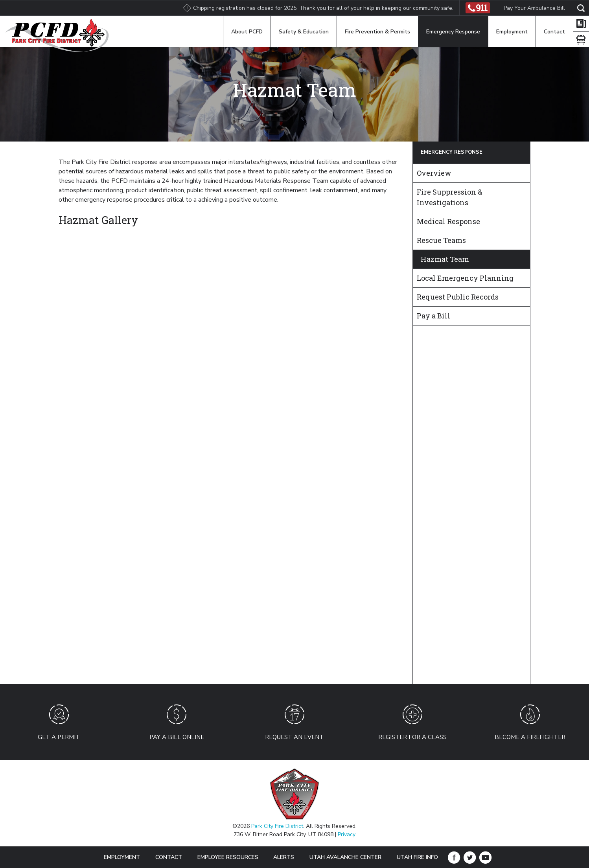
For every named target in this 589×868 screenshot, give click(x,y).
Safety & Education (304, 32)
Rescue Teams (441, 240)
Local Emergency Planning (465, 278)
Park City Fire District (277, 826)
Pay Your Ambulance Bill (534, 8)
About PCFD (247, 32)
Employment (512, 32)
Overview (434, 173)
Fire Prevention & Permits (377, 32)
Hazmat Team (445, 259)
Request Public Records (458, 297)
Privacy (347, 834)
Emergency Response (453, 32)
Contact (554, 32)
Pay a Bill (433, 316)
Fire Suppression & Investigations (450, 197)
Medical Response (448, 221)
